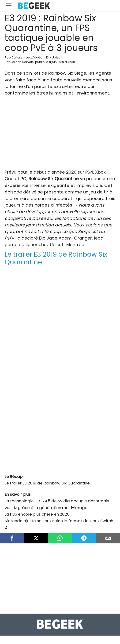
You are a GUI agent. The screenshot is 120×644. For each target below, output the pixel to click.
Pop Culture (14, 57)
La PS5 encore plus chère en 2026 (37, 514)
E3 (47, 57)
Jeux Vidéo (34, 57)
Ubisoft (57, 57)
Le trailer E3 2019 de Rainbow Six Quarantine (47, 483)
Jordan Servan (22, 62)
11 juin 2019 (56, 62)
